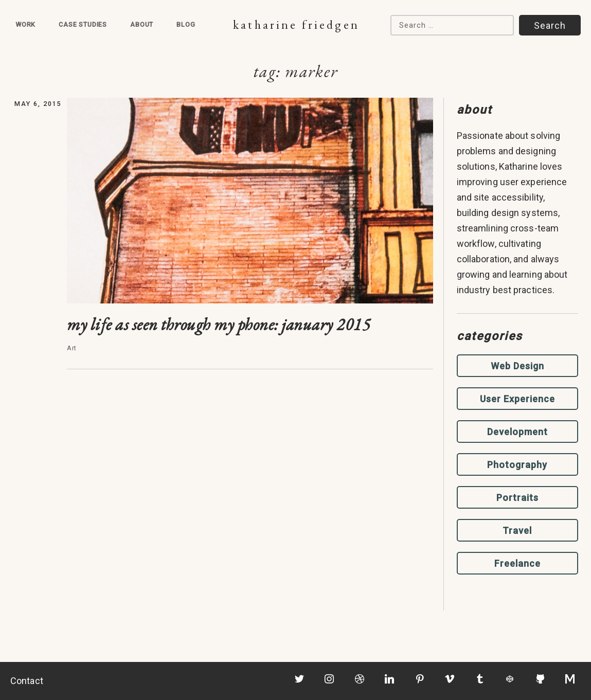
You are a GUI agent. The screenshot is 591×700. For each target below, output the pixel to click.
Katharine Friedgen (296, 24)
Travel (517, 531)
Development (517, 432)
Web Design (517, 366)
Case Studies (83, 24)
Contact (27, 681)
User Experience (517, 399)
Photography (517, 465)
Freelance (517, 563)
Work (25, 24)
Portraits (517, 498)
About (142, 24)
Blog (186, 24)
